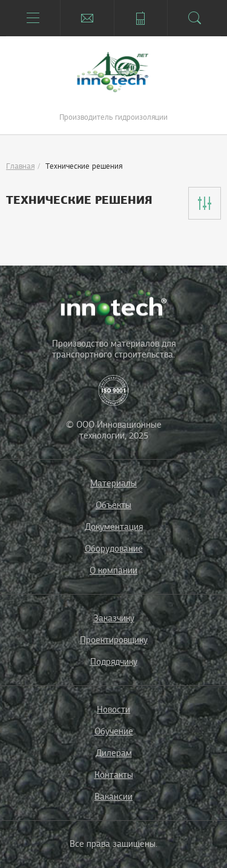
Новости (113, 710)
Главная (20, 166)
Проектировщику (114, 640)
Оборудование (114, 549)
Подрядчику (114, 662)
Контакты (114, 775)
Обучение (114, 731)
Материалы (113, 483)
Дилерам (114, 753)
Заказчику (114, 618)
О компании (113, 570)
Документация (114, 527)
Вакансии (113, 797)
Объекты (113, 505)
